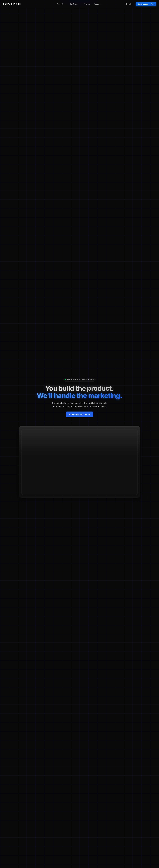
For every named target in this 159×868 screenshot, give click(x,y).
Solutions (75, 4)
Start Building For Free (80, 414)
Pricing (87, 4)
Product (61, 4)
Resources (98, 4)
